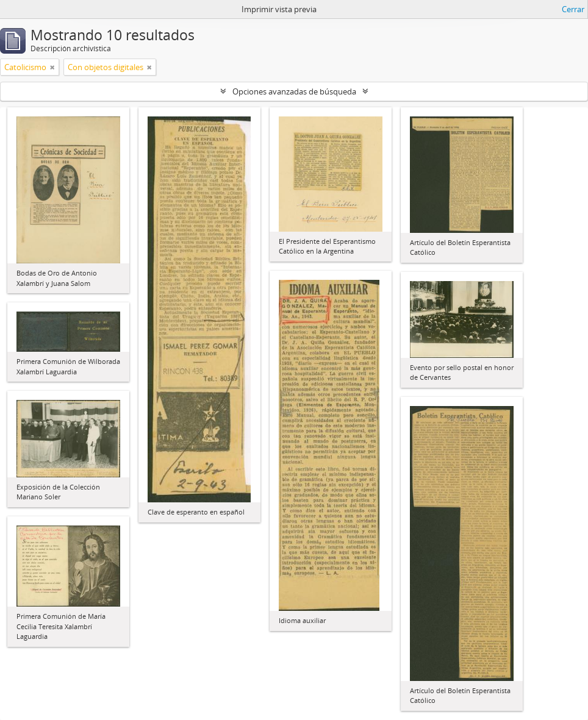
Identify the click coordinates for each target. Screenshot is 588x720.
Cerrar (573, 9)
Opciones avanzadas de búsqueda (294, 91)
